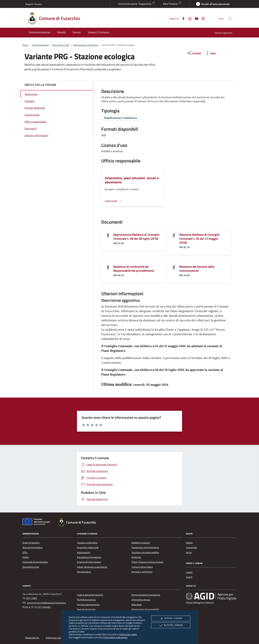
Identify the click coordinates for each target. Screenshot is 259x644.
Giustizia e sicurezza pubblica (145, 552)
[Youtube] (195, 18)
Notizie (189, 543)
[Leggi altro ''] (113, 201)
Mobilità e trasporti (141, 543)
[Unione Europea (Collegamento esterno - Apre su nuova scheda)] (37, 522)
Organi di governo (31, 543)
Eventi (189, 577)
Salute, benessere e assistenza (92, 567)
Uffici (25, 552)
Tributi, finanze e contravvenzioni (147, 562)
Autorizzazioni (84, 552)
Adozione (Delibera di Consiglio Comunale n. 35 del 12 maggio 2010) (199, 239)
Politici (26, 557)
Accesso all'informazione (89, 562)
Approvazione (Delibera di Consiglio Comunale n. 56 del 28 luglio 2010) (136, 237)
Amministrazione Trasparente (137, 3)
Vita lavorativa (84, 572)
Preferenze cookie (128, 634)
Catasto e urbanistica (87, 543)
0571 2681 (32, 598)
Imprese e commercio (142, 572)
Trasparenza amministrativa (145, 547)
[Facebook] (182, 18)
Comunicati (191, 547)
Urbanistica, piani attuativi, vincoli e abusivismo (132, 180)
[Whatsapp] (189, 18)
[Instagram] (202, 18)
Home (25, 45)
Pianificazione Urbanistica (86, 45)
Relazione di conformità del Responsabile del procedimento (134, 269)
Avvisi (189, 552)
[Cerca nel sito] (230, 18)
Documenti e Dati (61, 45)
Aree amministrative (32, 547)
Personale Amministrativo (35, 562)
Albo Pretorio (172, 3)
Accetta (171, 625)
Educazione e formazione (89, 557)
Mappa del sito (32, 638)
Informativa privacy (141, 600)
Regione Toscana (34, 4)
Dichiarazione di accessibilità (145, 609)
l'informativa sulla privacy (115, 637)
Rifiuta (171, 618)
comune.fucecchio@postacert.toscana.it (46, 603)
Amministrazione (40, 45)
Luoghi (189, 572)
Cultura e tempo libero (142, 567)
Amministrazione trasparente (146, 595)
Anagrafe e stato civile (88, 547)
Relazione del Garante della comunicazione (197, 269)
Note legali (137, 605)
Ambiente (136, 557)
